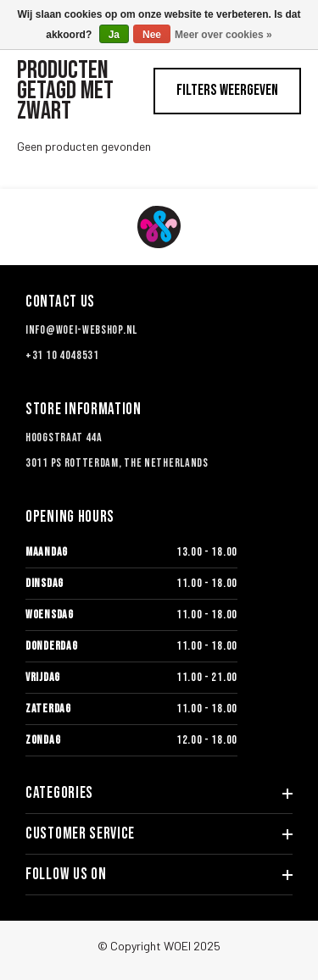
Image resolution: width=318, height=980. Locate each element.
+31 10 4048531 (62, 355)
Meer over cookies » (223, 35)
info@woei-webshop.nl (81, 330)
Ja (114, 35)
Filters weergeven (227, 90)
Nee (152, 35)
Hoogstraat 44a (64, 437)
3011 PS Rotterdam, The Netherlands (117, 463)
